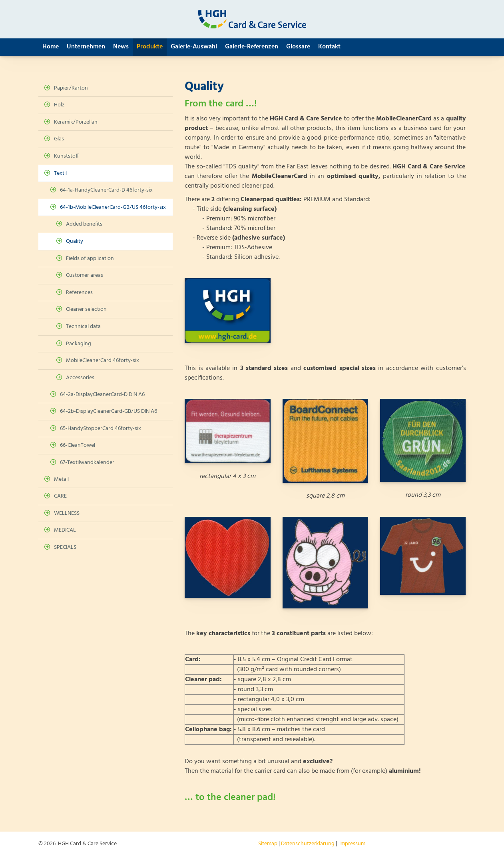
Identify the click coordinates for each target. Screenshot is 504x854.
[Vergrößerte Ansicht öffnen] (227, 311)
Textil (60, 173)
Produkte (150, 47)
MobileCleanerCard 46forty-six (103, 361)
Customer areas (85, 275)
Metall (61, 479)
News (121, 47)
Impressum (352, 844)
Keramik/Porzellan (76, 122)
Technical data (83, 327)
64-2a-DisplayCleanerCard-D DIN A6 (102, 395)
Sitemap (268, 844)
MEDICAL (65, 530)
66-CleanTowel (78, 445)
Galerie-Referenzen (252, 47)
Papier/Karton (71, 88)
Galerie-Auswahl (194, 47)
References (79, 293)
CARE (60, 496)
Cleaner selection (86, 309)
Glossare (298, 47)
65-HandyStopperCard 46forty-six (101, 429)
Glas (59, 139)
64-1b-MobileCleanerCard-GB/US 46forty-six (113, 207)
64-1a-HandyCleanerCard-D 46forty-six (106, 190)
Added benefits (84, 224)
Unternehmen (86, 47)
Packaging (79, 344)
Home (51, 47)
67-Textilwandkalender (87, 463)
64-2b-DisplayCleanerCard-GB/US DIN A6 (109, 411)
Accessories (80, 378)
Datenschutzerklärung (308, 844)
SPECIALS (65, 547)
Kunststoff (66, 156)
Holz (59, 105)
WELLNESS (67, 513)
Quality (75, 241)
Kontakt (329, 47)
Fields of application (90, 259)
